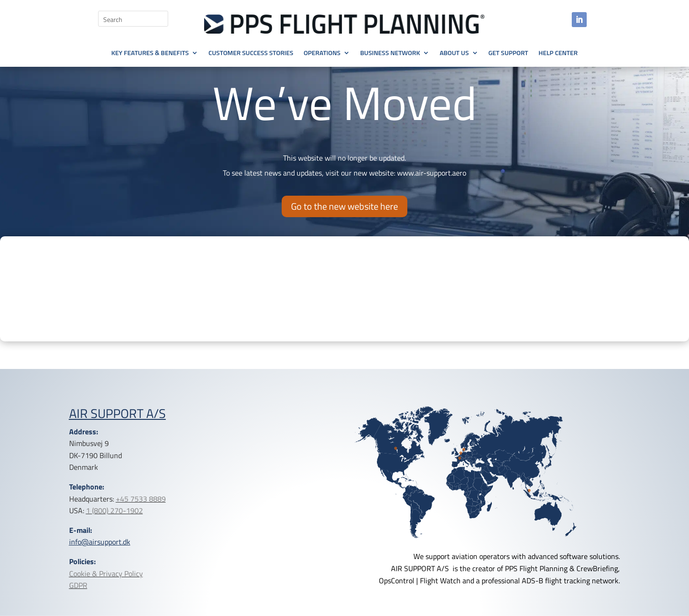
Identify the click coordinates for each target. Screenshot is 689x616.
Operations (322, 53)
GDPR (78, 585)
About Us (454, 53)
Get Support (508, 53)
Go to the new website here (344, 206)
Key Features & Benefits (150, 53)
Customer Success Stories (251, 53)
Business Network (390, 53)
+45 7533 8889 (141, 499)
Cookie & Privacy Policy (106, 574)
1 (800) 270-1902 (114, 510)
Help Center (558, 53)
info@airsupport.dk (100, 542)
